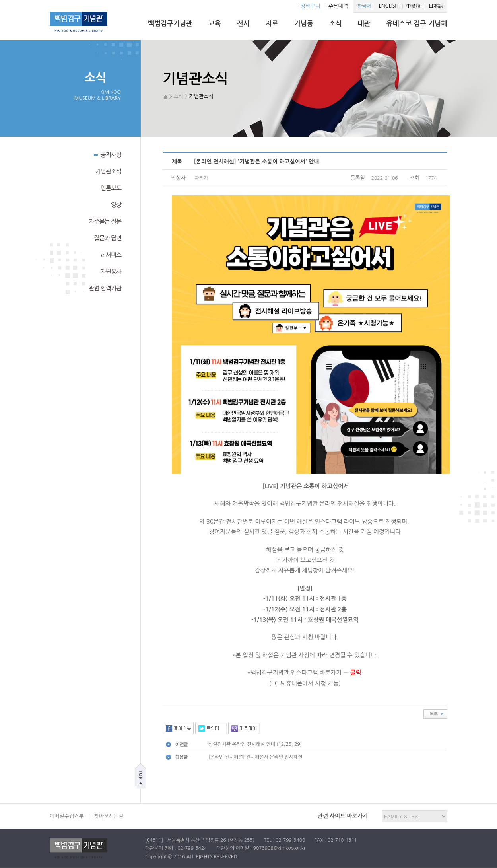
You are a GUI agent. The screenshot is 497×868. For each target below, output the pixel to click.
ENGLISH (389, 6)
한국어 (364, 6)
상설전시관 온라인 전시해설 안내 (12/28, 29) (255, 744)
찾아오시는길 (109, 816)
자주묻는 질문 (105, 221)
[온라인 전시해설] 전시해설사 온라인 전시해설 (255, 757)
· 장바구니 (309, 6)
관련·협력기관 (105, 288)
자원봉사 (111, 271)
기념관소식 (108, 171)
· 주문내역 (337, 6)
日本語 (436, 6)
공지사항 (108, 154)
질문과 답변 (108, 238)
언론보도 (111, 188)
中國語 (414, 6)
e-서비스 (111, 255)
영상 (116, 205)
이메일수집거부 (67, 816)
